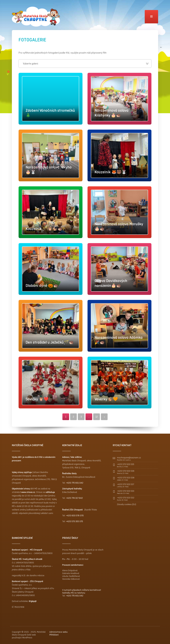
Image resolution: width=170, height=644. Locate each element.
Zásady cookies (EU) (126, 504)
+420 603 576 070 (75, 516)
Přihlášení (54, 635)
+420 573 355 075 (74, 521)
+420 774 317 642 (74, 498)
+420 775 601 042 (75, 483)
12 (97, 417)
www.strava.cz (28, 492)
